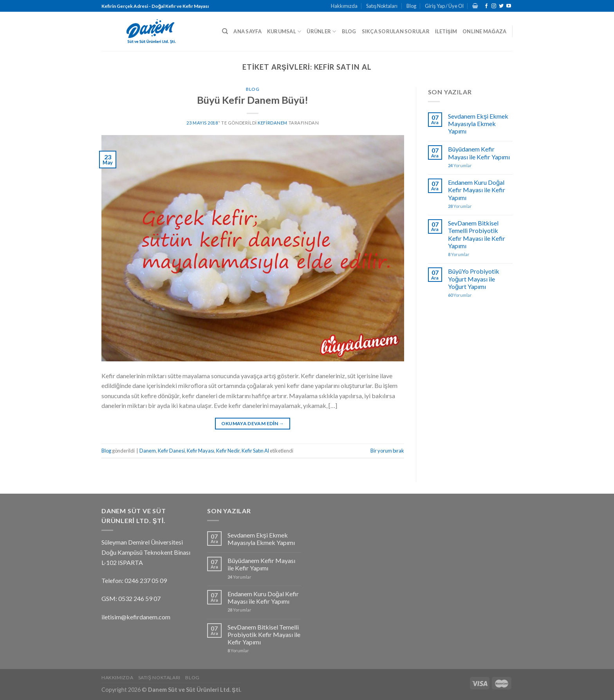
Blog (411, 6)
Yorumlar (460, 165)
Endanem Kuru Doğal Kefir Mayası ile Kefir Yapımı (477, 190)
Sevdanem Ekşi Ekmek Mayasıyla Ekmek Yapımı (478, 124)
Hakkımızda (344, 6)
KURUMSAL (284, 32)
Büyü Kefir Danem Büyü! (253, 100)
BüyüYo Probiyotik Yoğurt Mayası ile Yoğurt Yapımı (474, 279)
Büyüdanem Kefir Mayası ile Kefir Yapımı (479, 153)
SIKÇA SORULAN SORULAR (396, 31)
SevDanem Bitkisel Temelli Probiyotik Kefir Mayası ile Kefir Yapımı (477, 234)
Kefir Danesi (171, 451)
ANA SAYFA (247, 31)
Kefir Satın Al (255, 451)
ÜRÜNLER (321, 32)
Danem (148, 451)
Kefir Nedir (228, 451)
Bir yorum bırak (387, 451)
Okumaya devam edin (253, 423)
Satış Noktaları (382, 6)
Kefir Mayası (200, 451)
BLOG (349, 31)
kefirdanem (273, 123)
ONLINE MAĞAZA (484, 31)
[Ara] (225, 31)
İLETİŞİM (446, 31)
